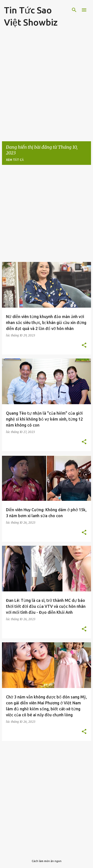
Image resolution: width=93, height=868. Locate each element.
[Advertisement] (46, 87)
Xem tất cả (15, 160)
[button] (84, 345)
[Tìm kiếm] (74, 10)
